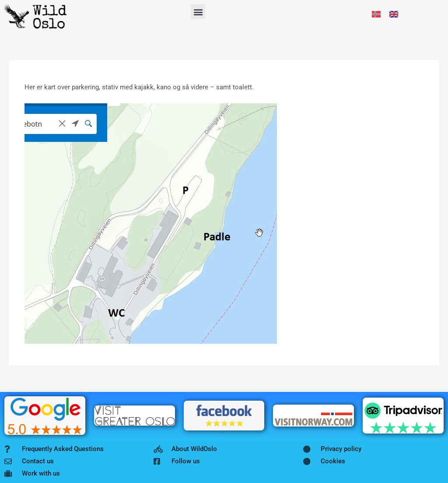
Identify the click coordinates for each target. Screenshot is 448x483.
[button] (198, 12)
